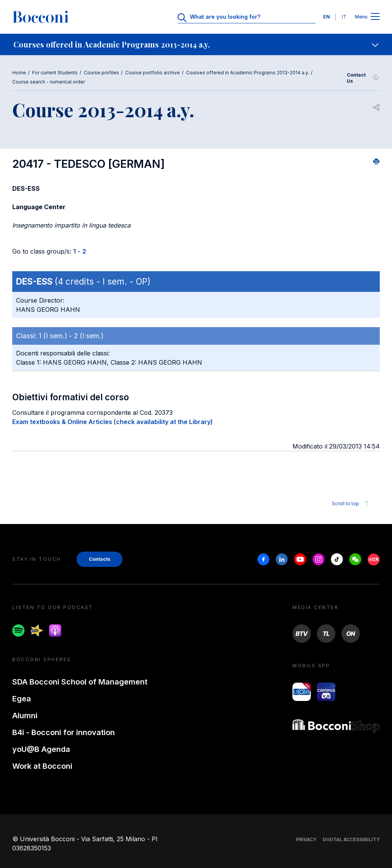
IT (344, 17)
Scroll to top (352, 504)
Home (19, 73)
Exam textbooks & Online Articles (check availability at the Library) (113, 422)
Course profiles (101, 73)
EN (327, 17)
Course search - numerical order (49, 82)
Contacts (100, 559)
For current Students (55, 73)
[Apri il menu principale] (375, 17)
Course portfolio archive (153, 73)
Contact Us (363, 78)
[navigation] (196, 44)
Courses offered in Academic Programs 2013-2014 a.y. (247, 73)
